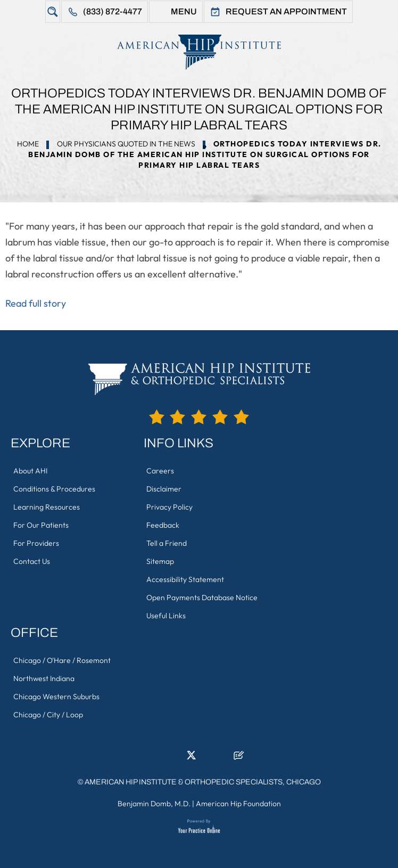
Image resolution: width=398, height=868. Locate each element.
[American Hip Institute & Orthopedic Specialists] (199, 52)
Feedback (163, 525)
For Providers (36, 543)
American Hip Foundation (238, 804)
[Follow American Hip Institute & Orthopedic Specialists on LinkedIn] (175, 758)
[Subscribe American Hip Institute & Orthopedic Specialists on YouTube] (223, 758)
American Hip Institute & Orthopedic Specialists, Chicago (203, 782)
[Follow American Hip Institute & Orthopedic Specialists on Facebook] (159, 758)
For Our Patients (41, 525)
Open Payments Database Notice (202, 597)
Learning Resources (47, 507)
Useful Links (166, 616)
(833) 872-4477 (113, 11)
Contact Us (32, 561)
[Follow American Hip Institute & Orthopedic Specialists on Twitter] (191, 758)
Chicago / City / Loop (48, 715)
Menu (184, 11)
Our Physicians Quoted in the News (126, 144)
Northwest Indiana (44, 678)
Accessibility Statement (185, 579)
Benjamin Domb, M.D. (154, 804)
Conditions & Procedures (54, 489)
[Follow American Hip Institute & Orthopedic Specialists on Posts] (239, 758)
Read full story (36, 303)
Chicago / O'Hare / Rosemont (62, 660)
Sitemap (160, 561)
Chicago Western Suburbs (56, 697)
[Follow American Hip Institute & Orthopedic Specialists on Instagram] (207, 758)
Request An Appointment (286, 11)
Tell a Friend (167, 543)
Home (28, 144)
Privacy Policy (169, 507)
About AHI (30, 471)
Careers (160, 471)
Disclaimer (164, 489)
